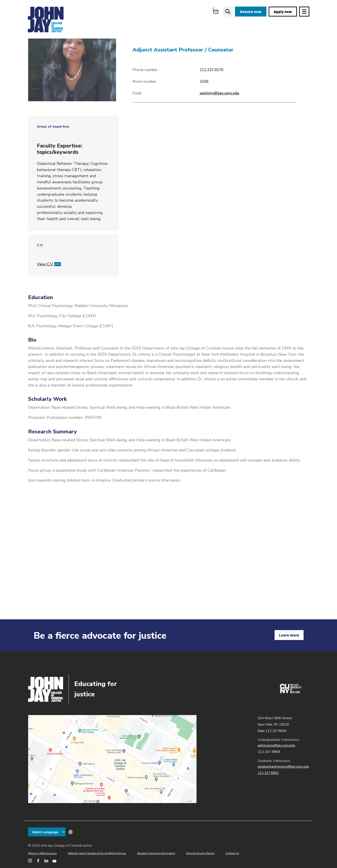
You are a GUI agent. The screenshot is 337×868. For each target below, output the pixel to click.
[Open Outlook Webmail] (216, 12)
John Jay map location (112, 759)
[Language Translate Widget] (47, 832)
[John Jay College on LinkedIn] (46, 861)
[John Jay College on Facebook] (38, 861)
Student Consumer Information (156, 853)
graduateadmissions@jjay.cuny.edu (283, 767)
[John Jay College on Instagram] (30, 861)
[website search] (228, 12)
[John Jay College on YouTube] (54, 861)
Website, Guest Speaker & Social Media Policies (97, 853)
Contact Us (232, 853)
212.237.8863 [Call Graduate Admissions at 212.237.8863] (268, 773)
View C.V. (49, 289)
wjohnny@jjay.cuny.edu (219, 119)
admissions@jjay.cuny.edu (276, 745)
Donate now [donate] (251, 12)
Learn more (289, 635)
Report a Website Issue (42, 853)
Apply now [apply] (283, 12)
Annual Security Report (200, 853)
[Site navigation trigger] (304, 12)
